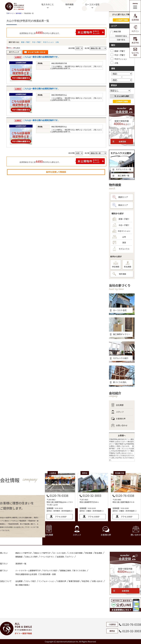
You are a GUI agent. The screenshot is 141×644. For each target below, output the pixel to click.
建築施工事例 (66, 571)
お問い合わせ (119, 425)
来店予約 (135, 40)
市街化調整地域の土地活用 (26, 574)
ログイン (135, 29)
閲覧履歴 (19, 557)
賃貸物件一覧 (21, 564)
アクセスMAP (61, 517)
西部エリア (120, 197)
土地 (57, 42)
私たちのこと (48, 4)
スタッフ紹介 (31, 581)
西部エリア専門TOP (24, 553)
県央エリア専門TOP (42, 553)
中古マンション (48, 42)
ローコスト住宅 (92, 4)
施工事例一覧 (121, 176)
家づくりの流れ (80, 571)
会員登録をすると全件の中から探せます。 (62, 32)
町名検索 (128, 265)
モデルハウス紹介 (50, 571)
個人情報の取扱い (23, 585)
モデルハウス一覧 (122, 169)
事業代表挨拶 (74, 581)
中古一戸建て (37, 42)
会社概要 (117, 405)
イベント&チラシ (47, 557)
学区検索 (116, 265)
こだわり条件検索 (75, 553)
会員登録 (135, 17)
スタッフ (117, 412)
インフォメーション (47, 581)
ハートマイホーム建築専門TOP (28, 571)
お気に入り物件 (31, 557)
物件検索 (69, 4)
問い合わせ (136, 531)
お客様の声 (118, 419)
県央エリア (120, 205)
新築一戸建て (26, 42)
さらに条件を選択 (122, 96)
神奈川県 (116, 32)
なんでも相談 (135, 52)
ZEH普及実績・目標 (48, 574)
